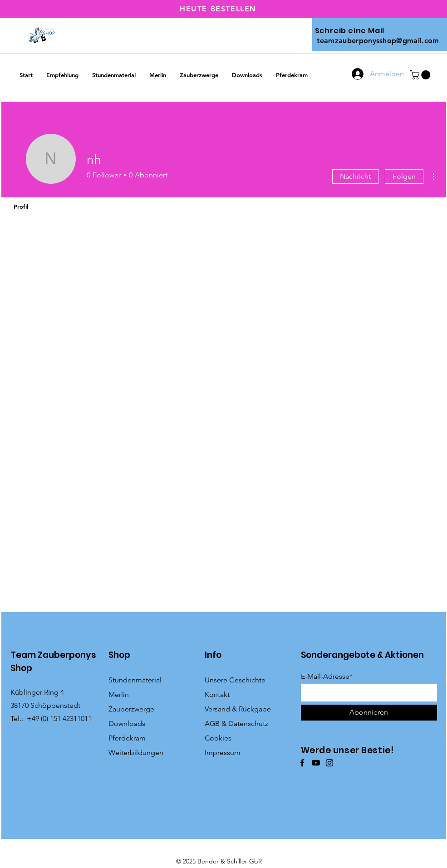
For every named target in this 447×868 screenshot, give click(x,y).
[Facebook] (302, 763)
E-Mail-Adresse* (327, 677)
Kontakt (217, 694)
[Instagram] (329, 763)
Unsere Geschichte (235, 680)
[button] (421, 75)
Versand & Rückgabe (238, 709)
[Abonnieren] (369, 713)
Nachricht (355, 176)
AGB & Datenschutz (236, 723)
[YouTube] (316, 763)
